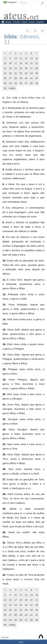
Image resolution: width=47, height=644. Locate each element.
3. (4, 123)
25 (21, 68)
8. (4, 222)
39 (21, 78)
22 (5, 68)
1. (4, 98)
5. (4, 169)
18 (21, 63)
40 (26, 78)
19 (26, 63)
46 (21, 83)
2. (4, 108)
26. (4, 469)
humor (32, 22)
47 (26, 83)
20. (4, 394)
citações (40, 22)
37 (10, 78)
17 (16, 63)
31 (16, 73)
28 (37, 68)
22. (4, 419)
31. (4, 543)
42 (37, 78)
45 (16, 83)
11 (21, 58)
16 (10, 63)
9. (4, 237)
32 (21, 73)
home (5, 637)
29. (4, 509)
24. (4, 444)
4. (4, 142)
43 (5, 83)
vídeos (24, 22)
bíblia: (12, 37)
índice (12, 88)
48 (31, 83)
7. (4, 208)
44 (10, 83)
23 (10, 68)
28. (4, 494)
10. (4, 260)
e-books (16, 22)
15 (5, 63)
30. (4, 532)
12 (26, 58)
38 (16, 78)
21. (4, 405)
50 (5, 88)
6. (4, 184)
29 (5, 73)
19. (4, 380)
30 (10, 73)
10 (16, 58)
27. (4, 479)
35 (37, 73)
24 (16, 68)
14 (37, 58)
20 (31, 63)
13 (31, 58)
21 (37, 63)
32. (4, 575)
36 (5, 78)
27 (31, 68)
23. (4, 429)
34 (31, 73)
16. (4, 344)
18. (4, 369)
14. (4, 319)
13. (4, 305)
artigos (8, 22)
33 (26, 73)
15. (4, 330)
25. (4, 454)
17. (4, 355)
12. (4, 294)
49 (37, 83)
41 (31, 78)
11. (4, 280)
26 (26, 68)
